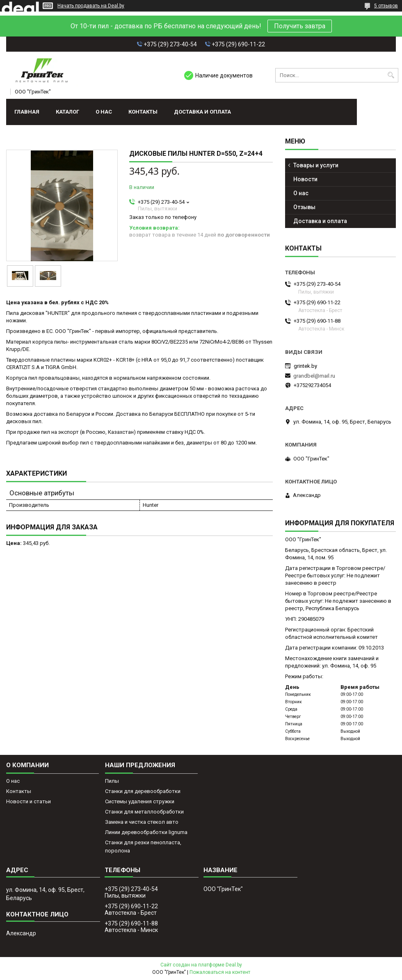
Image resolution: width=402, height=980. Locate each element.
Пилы (112, 781)
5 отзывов (386, 6)
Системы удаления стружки (140, 801)
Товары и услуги (316, 165)
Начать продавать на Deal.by (91, 6)
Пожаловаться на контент (220, 972)
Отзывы (304, 207)
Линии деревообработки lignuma (146, 832)
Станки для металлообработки (144, 812)
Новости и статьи (29, 801)
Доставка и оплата (202, 112)
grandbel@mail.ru (314, 376)
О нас (104, 112)
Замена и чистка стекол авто (142, 822)
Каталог (67, 112)
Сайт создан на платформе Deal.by (201, 965)
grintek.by (305, 366)
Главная (27, 112)
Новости (305, 179)
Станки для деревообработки (143, 791)
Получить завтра (300, 26)
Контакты (143, 112)
